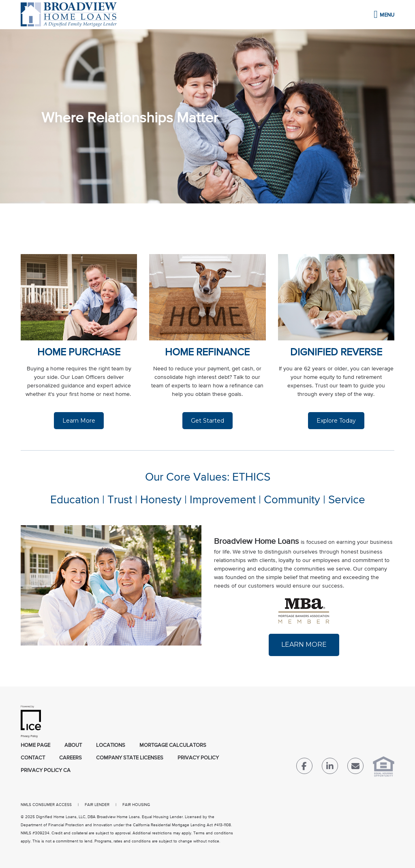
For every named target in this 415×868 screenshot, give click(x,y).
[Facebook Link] (304, 768)
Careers (71, 758)
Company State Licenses (130, 758)
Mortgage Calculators (173, 745)
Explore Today (336, 421)
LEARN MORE (304, 645)
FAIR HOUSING (136, 805)
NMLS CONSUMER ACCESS (46, 805)
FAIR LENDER (97, 805)
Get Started (207, 421)
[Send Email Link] (355, 768)
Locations (111, 745)
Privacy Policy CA (46, 771)
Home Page (35, 745)
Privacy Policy (198, 758)
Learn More (79, 421)
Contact (33, 758)
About (73, 745)
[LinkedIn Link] (330, 768)
